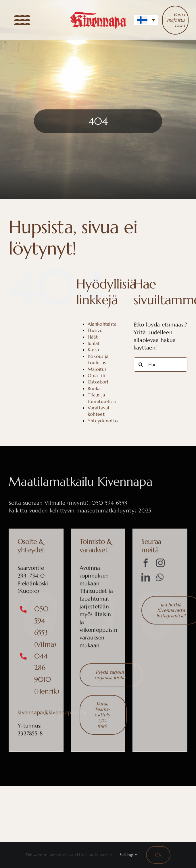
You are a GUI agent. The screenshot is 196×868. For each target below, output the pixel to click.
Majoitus (97, 369)
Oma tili (96, 375)
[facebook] (146, 565)
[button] (146, 20)
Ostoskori (98, 382)
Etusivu (95, 330)
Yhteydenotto (103, 421)
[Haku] (141, 364)
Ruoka (94, 388)
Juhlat (94, 343)
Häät (93, 337)
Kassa (93, 350)
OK (158, 855)
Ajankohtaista (102, 324)
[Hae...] (161, 364)
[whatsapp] (160, 579)
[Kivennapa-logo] (98, 14)
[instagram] (160, 565)
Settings (129, 855)
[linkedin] (146, 579)
